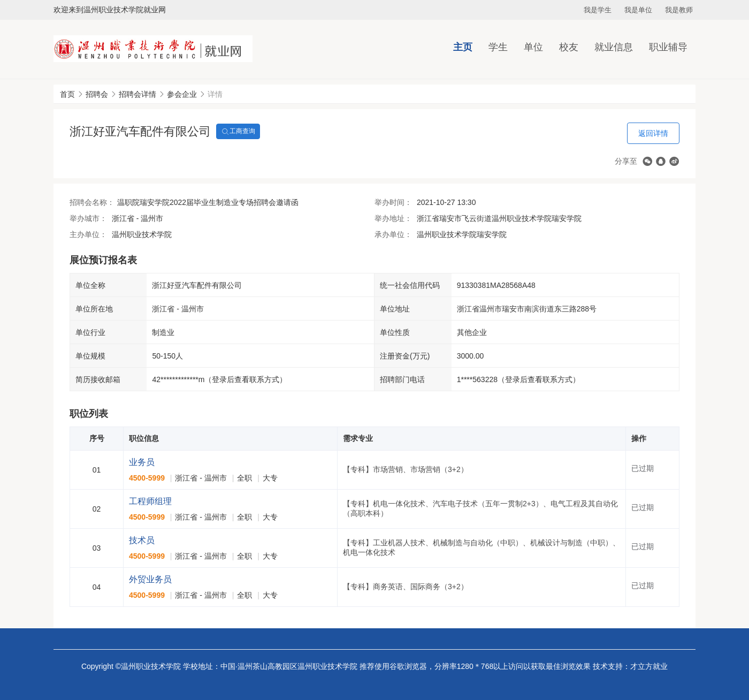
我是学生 (598, 10)
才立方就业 (649, 666)
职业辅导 (668, 47)
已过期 (643, 468)
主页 (463, 47)
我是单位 (638, 10)
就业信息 (614, 47)
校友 (569, 47)
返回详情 (653, 133)
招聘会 (97, 94)
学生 (498, 47)
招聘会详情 (137, 94)
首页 (67, 94)
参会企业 (182, 94)
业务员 (142, 462)
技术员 (142, 540)
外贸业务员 (150, 579)
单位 (533, 47)
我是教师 (679, 10)
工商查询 (238, 132)
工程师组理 (150, 501)
